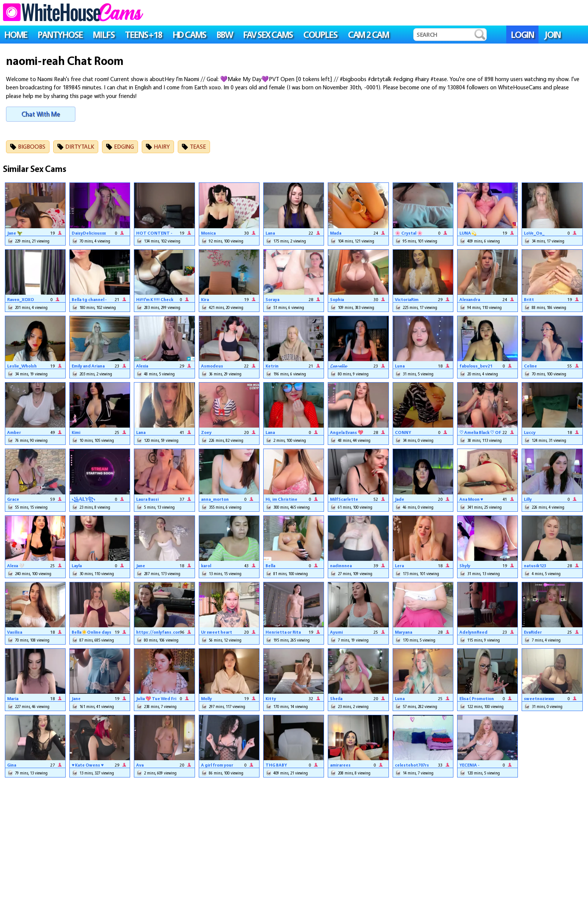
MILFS (104, 35)
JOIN (553, 35)
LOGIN (522, 35)
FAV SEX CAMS (268, 35)
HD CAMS (190, 35)
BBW (225, 35)
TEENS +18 (143, 35)
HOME (16, 35)
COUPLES (320, 35)
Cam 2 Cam (369, 35)
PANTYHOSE (60, 35)
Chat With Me (41, 114)
